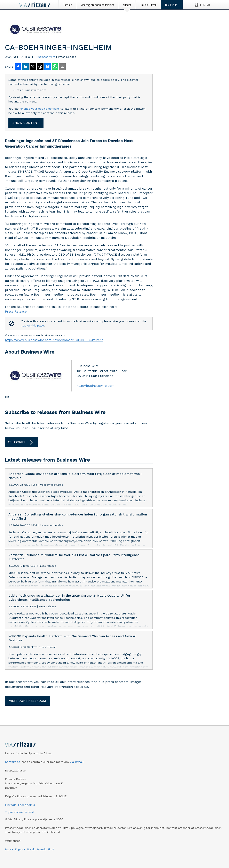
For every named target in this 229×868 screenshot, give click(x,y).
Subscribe (21, 442)
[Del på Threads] (40, 67)
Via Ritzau (77, 762)
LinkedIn (11, 805)
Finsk (51, 849)
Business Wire (46, 57)
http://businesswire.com (96, 386)
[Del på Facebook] (18, 67)
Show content (26, 123)
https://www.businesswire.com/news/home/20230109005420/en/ (54, 340)
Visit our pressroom (27, 701)
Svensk (41, 849)
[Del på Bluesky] (48, 67)
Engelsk (20, 849)
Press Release (16, 312)
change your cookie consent (40, 109)
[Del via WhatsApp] (55, 67)
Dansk (9, 849)
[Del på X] (33, 67)
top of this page (33, 325)
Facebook (25, 805)
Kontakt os (13, 762)
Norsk (31, 849)
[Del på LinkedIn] (25, 67)
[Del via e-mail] (62, 67)
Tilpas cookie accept (19, 812)
